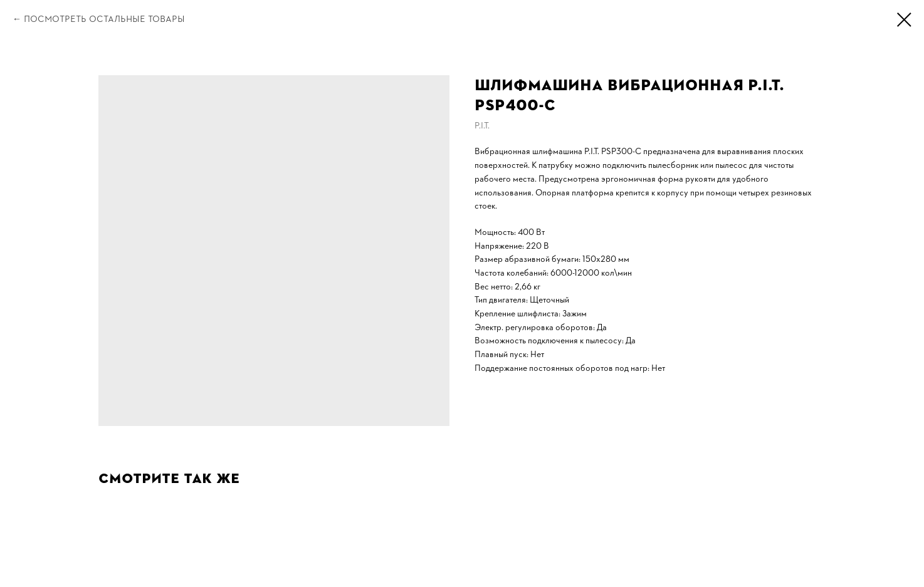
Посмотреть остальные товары (104, 19)
